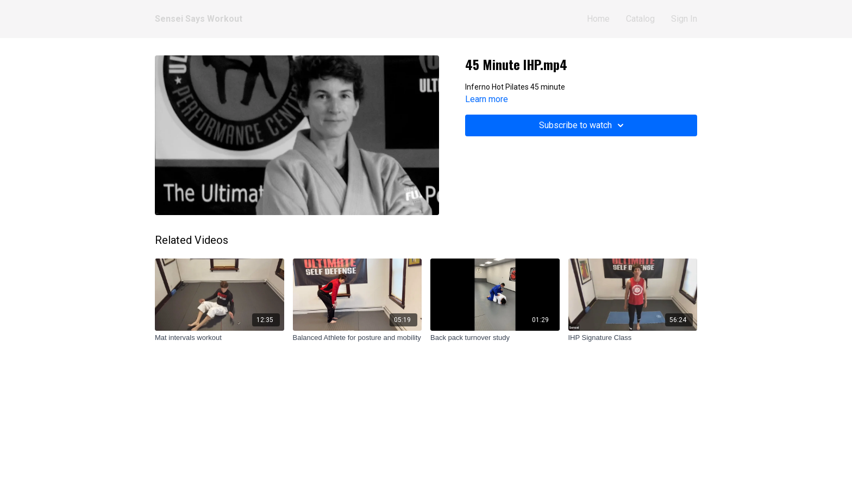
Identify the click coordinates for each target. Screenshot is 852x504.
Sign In (684, 19)
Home (598, 19)
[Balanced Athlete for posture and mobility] (358, 338)
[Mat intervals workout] (220, 338)
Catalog (640, 19)
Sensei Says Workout (199, 19)
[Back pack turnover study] (495, 338)
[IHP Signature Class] (633, 338)
